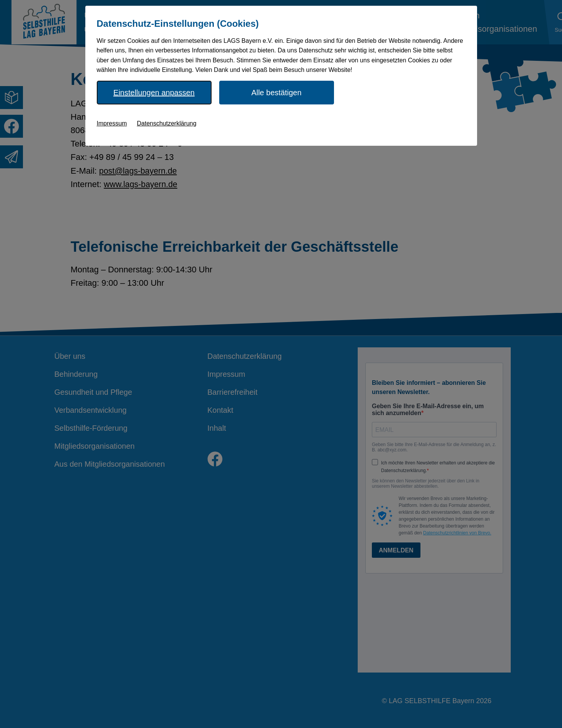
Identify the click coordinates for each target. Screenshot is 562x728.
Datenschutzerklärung (167, 123)
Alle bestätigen (276, 93)
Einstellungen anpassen (154, 93)
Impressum (112, 123)
